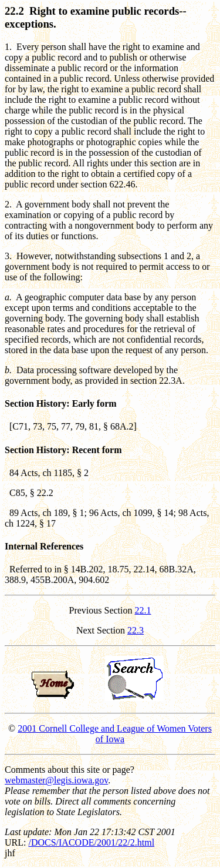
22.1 (143, 610)
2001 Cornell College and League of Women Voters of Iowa (115, 734)
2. (8, 204)
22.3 (136, 630)
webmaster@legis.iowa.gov (56, 780)
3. (8, 256)
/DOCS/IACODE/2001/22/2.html (91, 842)
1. (8, 47)
